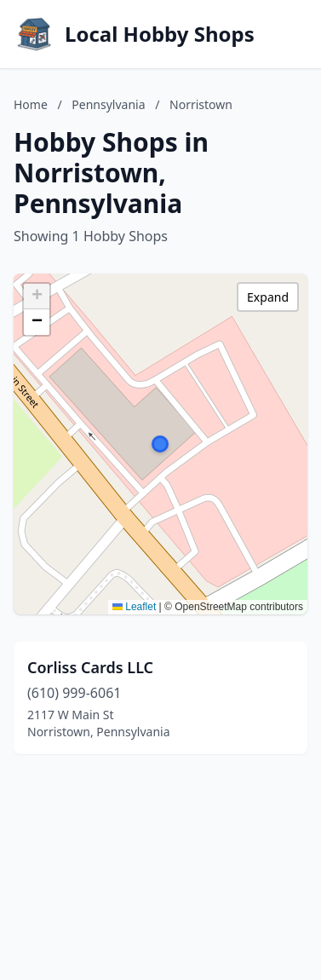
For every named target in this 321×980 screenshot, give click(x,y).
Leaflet (134, 607)
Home (31, 104)
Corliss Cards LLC (90, 667)
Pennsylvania (108, 104)
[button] (160, 444)
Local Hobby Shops (160, 34)
